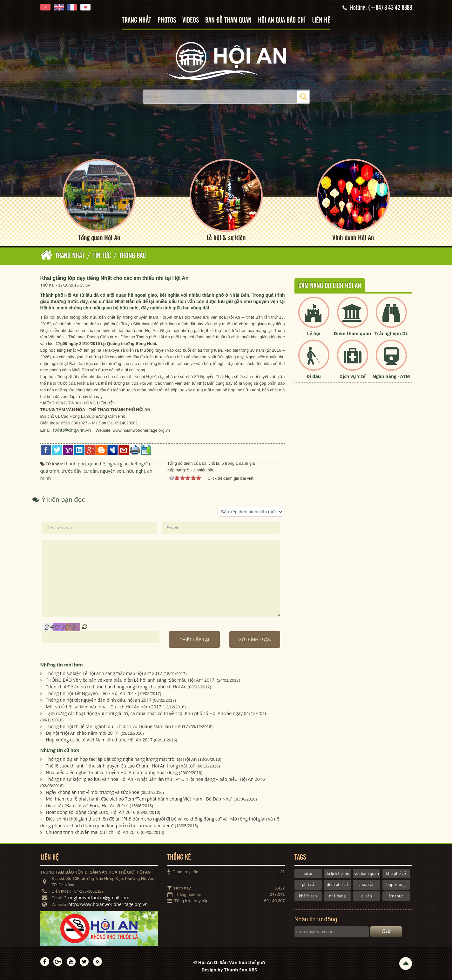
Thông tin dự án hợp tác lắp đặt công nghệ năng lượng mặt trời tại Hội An (121, 759)
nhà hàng (337, 896)
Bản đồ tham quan (228, 20)
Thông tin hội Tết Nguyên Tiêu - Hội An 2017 (91, 693)
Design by (229, 970)
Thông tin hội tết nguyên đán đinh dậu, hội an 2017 (99, 700)
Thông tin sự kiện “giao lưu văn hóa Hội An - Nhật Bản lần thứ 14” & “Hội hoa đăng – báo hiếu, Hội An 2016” (156, 779)
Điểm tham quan (352, 333)
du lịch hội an (337, 873)
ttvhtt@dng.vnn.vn (72, 430)
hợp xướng (396, 885)
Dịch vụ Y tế (353, 376)
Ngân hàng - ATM (391, 376)
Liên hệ (321, 20)
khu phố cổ (396, 873)
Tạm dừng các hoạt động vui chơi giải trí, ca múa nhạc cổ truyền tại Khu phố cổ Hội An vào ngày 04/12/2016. (157, 713)
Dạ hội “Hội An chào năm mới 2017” (82, 733)
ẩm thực (396, 896)
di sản (367, 896)
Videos (191, 20)
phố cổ (308, 885)
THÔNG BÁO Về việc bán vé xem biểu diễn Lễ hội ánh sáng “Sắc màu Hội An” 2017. (131, 680)
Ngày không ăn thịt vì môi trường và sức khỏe (93, 792)
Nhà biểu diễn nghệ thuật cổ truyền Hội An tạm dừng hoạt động (112, 772)
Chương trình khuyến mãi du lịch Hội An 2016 (93, 832)
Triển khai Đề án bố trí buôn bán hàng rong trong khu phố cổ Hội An (116, 687)
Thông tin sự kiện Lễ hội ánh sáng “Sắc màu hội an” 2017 (104, 673)
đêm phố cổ (337, 885)
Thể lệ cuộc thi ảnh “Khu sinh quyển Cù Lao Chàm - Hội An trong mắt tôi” (121, 766)
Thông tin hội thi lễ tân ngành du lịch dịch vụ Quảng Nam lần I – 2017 (117, 726)
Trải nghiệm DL (391, 333)
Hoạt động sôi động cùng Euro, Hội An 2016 (91, 812)
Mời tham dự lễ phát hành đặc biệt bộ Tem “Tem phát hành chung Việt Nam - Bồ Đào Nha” (139, 799)
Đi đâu (314, 376)
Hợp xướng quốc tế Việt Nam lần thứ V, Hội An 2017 (99, 740)
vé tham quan (367, 873)
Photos (167, 20)
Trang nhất (137, 20)
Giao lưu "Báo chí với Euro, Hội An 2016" (87, 805)
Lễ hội (314, 333)
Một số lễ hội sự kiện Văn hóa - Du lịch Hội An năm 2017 (103, 707)
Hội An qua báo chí (282, 20)
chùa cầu (367, 885)
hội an (308, 873)
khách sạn (308, 896)
